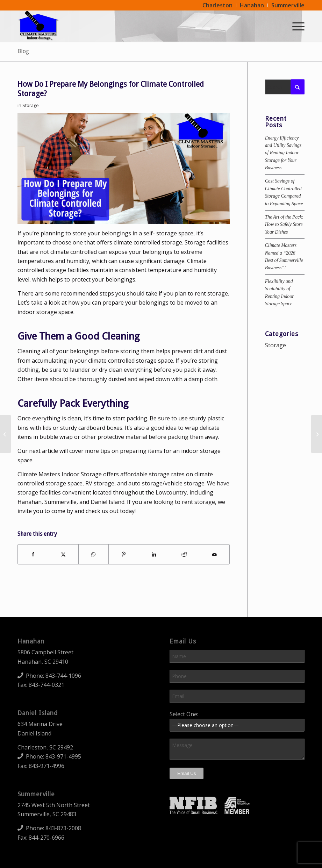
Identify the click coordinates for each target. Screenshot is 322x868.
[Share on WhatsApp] (94, 554)
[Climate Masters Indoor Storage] (39, 26)
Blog (23, 51)
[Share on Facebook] (33, 554)
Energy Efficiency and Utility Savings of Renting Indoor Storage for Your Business (283, 153)
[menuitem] (218, 5)
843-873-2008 (63, 828)
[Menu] (295, 26)
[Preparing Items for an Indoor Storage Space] (317, 434)
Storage (31, 105)
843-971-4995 (63, 756)
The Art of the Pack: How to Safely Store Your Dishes (284, 225)
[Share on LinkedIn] (154, 554)
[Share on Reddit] (184, 554)
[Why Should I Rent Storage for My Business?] (5, 434)
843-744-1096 (63, 676)
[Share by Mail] (214, 554)
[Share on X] (63, 554)
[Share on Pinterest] (124, 554)
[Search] (285, 87)
